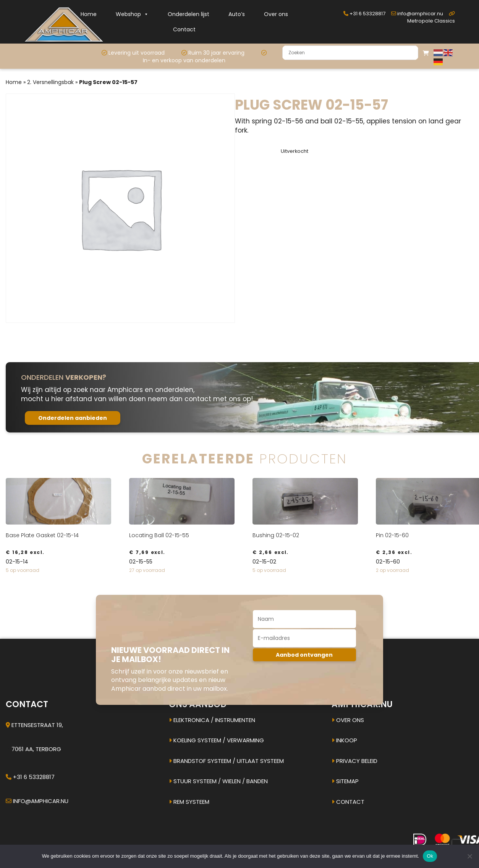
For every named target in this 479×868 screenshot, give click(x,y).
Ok (430, 856)
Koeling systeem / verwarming (216, 740)
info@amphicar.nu (417, 14)
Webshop (132, 14)
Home (89, 14)
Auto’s (237, 14)
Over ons (276, 14)
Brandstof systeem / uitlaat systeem (226, 761)
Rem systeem (189, 802)
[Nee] (469, 856)
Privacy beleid (354, 761)
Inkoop (344, 740)
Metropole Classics (431, 18)
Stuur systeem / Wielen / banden (218, 781)
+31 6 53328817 (364, 14)
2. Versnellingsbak (50, 82)
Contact (184, 29)
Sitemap (345, 781)
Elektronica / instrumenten (212, 720)
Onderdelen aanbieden (73, 418)
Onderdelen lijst (189, 14)
